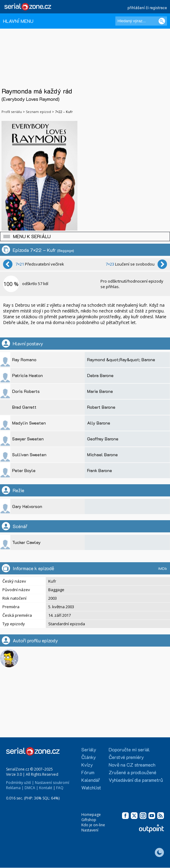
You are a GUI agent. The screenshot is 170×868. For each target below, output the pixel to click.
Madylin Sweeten (29, 423)
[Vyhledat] (162, 21)
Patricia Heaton (27, 375)
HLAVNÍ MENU (18, 21)
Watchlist (91, 787)
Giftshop (89, 820)
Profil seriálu (12, 112)
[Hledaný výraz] (141, 21)
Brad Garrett (24, 407)
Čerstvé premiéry (126, 757)
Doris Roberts (26, 391)
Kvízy (87, 765)
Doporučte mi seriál (129, 749)
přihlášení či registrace (147, 7)
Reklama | (15, 788)
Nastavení (90, 830)
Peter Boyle (24, 470)
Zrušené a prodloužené (133, 772)
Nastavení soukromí (52, 783)
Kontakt (46, 788)
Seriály (89, 749)
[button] (85, 236)
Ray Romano (24, 360)
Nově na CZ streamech (132, 765)
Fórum (88, 772)
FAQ (60, 788)
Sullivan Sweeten (29, 455)
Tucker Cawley (26, 542)
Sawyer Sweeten (28, 439)
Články (89, 757)
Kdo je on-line (93, 825)
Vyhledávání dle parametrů (136, 780)
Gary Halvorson (27, 506)
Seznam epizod (38, 112)
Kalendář (91, 780)
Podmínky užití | (20, 783)
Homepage (91, 815)
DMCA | (31, 788)
